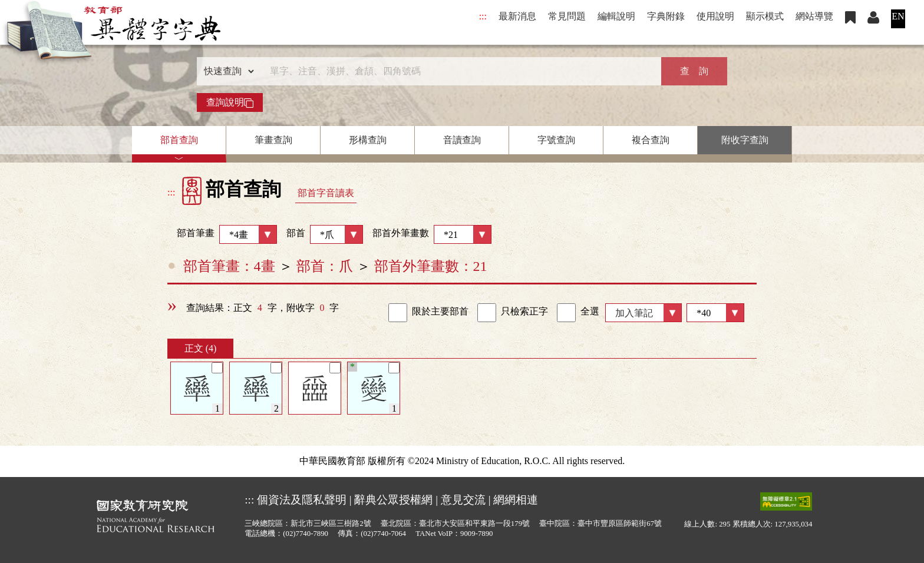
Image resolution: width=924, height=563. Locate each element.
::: (483, 16)
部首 (325, 234)
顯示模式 (765, 16)
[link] (398, 313)
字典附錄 (666, 16)
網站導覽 (814, 16)
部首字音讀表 (326, 193)
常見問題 (567, 16)
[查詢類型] (226, 71)
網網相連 (516, 500)
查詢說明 (230, 102)
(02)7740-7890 (306, 534)
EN (898, 16)
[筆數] (715, 313)
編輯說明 (616, 16)
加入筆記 (634, 313)
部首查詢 (179, 140)
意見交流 (463, 500)
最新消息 (517, 16)
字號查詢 (556, 140)
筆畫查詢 (273, 140)
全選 (578, 313)
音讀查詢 (462, 140)
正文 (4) (201, 348)
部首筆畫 (222, 234)
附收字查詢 (745, 140)
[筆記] (217, 368)
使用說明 (715, 16)
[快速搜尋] (458, 71)
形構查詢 (368, 140)
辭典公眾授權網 (393, 500)
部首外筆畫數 (432, 234)
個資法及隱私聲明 (302, 500)
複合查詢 (651, 140)
